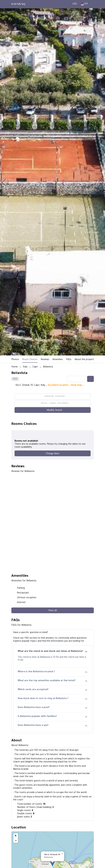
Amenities (58, 360)
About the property (85, 360)
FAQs (69, 360)
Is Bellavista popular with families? (53, 717)
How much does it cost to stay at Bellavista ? (53, 699)
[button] (4, 183)
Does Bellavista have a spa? (53, 726)
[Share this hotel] (90, 379)
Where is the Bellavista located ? (53, 672)
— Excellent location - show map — (65, 385)
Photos (15, 360)
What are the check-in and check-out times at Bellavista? (53, 652)
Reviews (45, 360)
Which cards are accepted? (53, 690)
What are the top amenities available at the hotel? (53, 681)
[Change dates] (53, 453)
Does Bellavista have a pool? (53, 708)
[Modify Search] (53, 410)
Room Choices (30, 360)
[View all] (53, 610)
